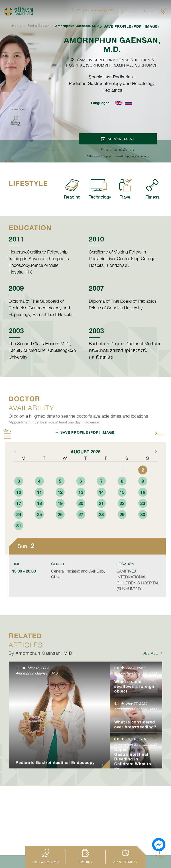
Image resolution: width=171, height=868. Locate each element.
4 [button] (39, 496)
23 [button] (143, 519)
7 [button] (101, 496)
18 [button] (39, 519)
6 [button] (81, 496)
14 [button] (101, 507)
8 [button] (122, 496)
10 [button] (19, 507)
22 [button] (122, 519)
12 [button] (60, 507)
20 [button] (81, 519)
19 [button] (60, 519)
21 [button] (101, 519)
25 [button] (39, 530)
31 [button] (19, 541)
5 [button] (60, 496)
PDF (137, 26)
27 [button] (81, 530)
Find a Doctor (38, 26)
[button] (156, 467)
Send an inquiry (118, 150)
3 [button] (19, 496)
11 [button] (39, 507)
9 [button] (143, 496)
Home (17, 26)
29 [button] (122, 530)
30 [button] (143, 530)
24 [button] (19, 530)
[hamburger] (7, 437)
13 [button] (81, 507)
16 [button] (143, 507)
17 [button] (19, 519)
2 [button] (143, 485)
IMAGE (151, 26)
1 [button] (122, 485)
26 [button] (60, 530)
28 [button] (101, 530)
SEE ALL (150, 669)
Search (124, 10)
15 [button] (122, 507)
